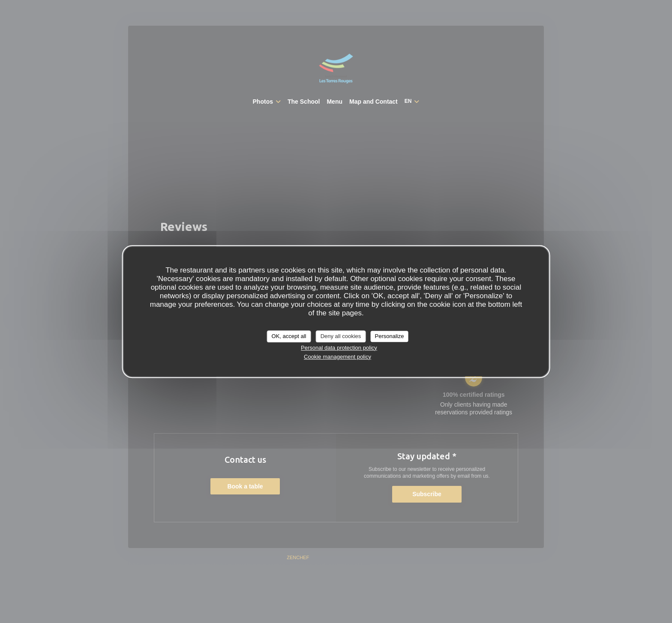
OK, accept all (289, 336)
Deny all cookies (341, 336)
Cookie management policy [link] (337, 357)
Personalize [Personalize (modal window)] (389, 336)
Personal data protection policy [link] (339, 348)
